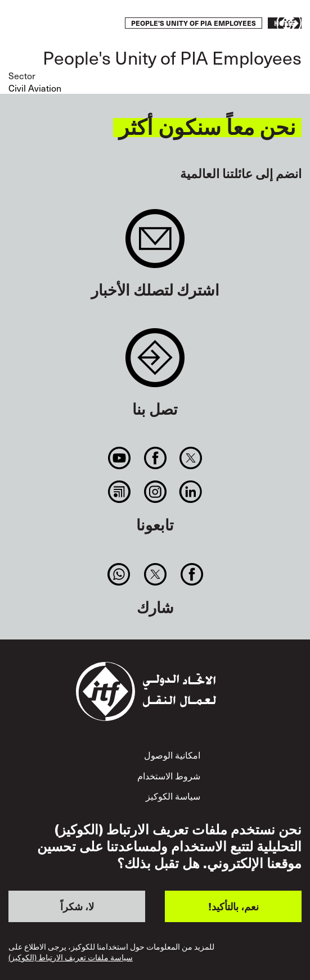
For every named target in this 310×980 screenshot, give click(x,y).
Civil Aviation (35, 88)
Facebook (155, 458)
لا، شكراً (77, 906)
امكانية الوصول (172, 755)
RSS (120, 492)
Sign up (155, 244)
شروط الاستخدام (169, 775)
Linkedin (190, 492)
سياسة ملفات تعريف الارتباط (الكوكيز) (71, 958)
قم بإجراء (42, 24)
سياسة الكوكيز (173, 796)
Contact (155, 363)
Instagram (155, 492)
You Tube (120, 458)
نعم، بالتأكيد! (233, 906)
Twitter (190, 458)
